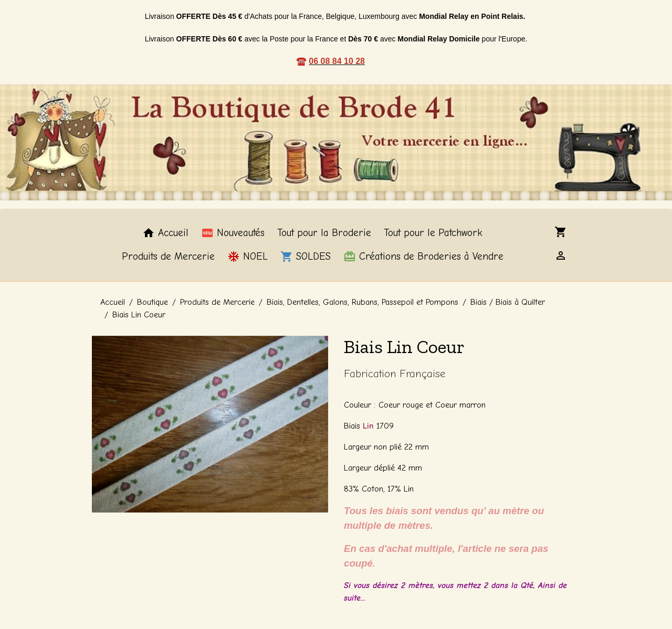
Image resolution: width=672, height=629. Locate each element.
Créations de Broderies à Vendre (423, 257)
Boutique (153, 302)
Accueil (165, 233)
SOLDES (306, 257)
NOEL (248, 257)
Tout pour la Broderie (324, 233)
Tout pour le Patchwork (433, 233)
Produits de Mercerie (168, 257)
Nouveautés (233, 233)
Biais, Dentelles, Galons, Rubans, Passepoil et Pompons (363, 302)
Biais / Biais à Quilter (508, 302)
